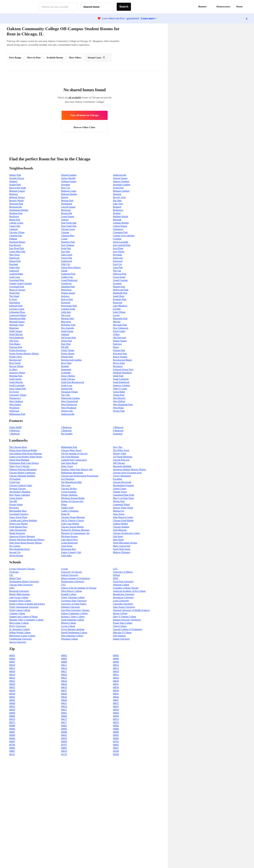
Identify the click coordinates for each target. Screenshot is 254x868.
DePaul (116, 575)
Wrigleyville (67, 411)
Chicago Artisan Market (72, 527)
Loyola (116, 315)
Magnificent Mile (17, 318)
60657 (64, 710)
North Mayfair (16, 334)
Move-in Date (34, 58)
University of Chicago (71, 572)
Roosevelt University (19, 591)
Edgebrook (14, 258)
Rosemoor (118, 366)
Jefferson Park (120, 274)
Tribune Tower (120, 492)
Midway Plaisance (122, 552)
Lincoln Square (68, 207)
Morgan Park (67, 201)
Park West (66, 344)
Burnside (117, 220)
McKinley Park (16, 325)
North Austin (67, 331)
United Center (120, 489)
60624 (116, 678)
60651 (64, 703)
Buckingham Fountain (123, 485)
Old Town (14, 341)
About (239, 7)
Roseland (14, 264)
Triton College (120, 626)
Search (124, 7)
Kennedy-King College (20, 601)
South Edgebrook (121, 382)
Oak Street (118, 536)
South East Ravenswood (72, 382)
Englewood (66, 261)
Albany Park (15, 175)
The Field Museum (70, 457)
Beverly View (119, 197)
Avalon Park (15, 185)
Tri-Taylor (14, 392)
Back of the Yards (18, 188)
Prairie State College (123, 623)
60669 (116, 716)
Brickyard (66, 210)
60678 (116, 722)
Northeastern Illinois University (24, 582)
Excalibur (118, 479)
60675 (12, 722)
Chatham (13, 229)
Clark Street (67, 546)
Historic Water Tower (123, 508)
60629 (12, 684)
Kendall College (69, 594)
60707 (64, 745)
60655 (116, 707)
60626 (64, 681)
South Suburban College (73, 620)
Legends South (68, 309)
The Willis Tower (121, 450)
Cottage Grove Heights (124, 236)
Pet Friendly (67, 434)
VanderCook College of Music (24, 617)
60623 (64, 678)
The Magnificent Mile (71, 482)
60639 (12, 694)
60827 (116, 748)
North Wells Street (122, 549)
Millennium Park (17, 414)
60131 (12, 754)
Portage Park (119, 350)
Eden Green (67, 255)
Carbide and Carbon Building (23, 520)
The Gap (117, 271)
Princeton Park (120, 354)
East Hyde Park (17, 248)
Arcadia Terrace (17, 178)
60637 (64, 691)
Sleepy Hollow (68, 376)
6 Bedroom (118, 431)
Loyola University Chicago (22, 569)
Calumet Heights (121, 223)
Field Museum (120, 530)
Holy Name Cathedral (20, 495)
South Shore (119, 296)
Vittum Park (119, 395)
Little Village (119, 312)
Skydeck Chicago (17, 489)
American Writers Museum (22, 536)
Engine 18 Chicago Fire (72, 501)
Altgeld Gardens (69, 175)
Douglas (117, 213)
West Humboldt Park (123, 405)
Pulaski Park (67, 357)
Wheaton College (121, 585)
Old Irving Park (68, 338)
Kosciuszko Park (69, 306)
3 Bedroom (118, 427)
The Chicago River (18, 447)
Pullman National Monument (23, 469)
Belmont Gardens (121, 191)
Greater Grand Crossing (20, 283)
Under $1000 (15, 427)
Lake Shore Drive (69, 540)
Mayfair (117, 322)
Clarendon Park (120, 232)
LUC (115, 569)
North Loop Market (18, 524)
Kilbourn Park (16, 306)
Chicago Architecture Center (126, 533)
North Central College (20, 610)
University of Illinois (123, 572)
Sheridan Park (16, 376)
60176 (64, 754)
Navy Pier (118, 447)
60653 (12, 707)
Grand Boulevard (69, 280)
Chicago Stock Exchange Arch (127, 473)
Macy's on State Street (123, 498)
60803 (116, 745)
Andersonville (120, 175)
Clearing (65, 232)
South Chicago (68, 379)
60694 (12, 738)
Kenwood (66, 303)
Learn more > (149, 18)
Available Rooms (55, 58)
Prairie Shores (68, 354)
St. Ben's (13, 369)
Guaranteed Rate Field (124, 495)
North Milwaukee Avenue (125, 543)
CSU (63, 585)
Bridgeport (118, 210)
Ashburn (13, 181)
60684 (12, 729)
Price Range (15, 58)
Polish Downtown (18, 350)
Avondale (65, 185)
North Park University (123, 582)
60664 (116, 713)
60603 (116, 656)
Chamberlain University (21, 639)
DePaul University (70, 575)
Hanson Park (119, 287)
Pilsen (116, 347)
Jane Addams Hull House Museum (25, 454)
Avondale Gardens (122, 185)
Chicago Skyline (69, 489)
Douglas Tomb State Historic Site (77, 469)
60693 (116, 735)
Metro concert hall (122, 546)
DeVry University (18, 626)
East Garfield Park (122, 245)
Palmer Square (120, 341)
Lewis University (121, 601)
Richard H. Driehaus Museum (75, 530)
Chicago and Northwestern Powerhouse (80, 476)
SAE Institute (119, 636)
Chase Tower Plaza (18, 517)
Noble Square (16, 331)
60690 (12, 735)
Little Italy (66, 312)
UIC (11, 575)
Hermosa (13, 194)
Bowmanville (16, 207)
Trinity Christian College (73, 597)
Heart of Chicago (17, 290)
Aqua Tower (119, 514)
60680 (12, 726)
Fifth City (66, 264)
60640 (64, 694)
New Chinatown (121, 328)
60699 (64, 742)
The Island (14, 296)
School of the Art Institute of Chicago (79, 588)
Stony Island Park (18, 389)
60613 (12, 668)
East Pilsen (118, 248)
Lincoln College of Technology (128, 629)
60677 (64, 722)
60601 (12, 656)
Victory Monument (122, 476)
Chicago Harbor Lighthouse (22, 473)
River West (66, 363)
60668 (64, 716)
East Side (65, 252)
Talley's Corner (120, 389)
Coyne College (68, 626)
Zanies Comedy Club (71, 552)
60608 (64, 662)
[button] (247, 7)
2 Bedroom (66, 427)
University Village (18, 395)
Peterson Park (16, 347)
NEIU (116, 578)
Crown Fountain (69, 492)
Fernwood (118, 261)
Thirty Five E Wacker (19, 466)
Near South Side (69, 226)
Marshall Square (17, 322)
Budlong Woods (121, 216)
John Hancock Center (123, 517)
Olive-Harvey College (71, 591)
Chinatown (118, 229)
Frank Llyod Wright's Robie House (26, 457)
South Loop (67, 385)
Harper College (120, 613)
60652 (116, 703)
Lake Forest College (19, 597)
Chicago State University (21, 585)
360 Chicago (119, 463)
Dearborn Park (68, 242)
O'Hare (116, 334)
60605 (64, 659)
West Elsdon (15, 405)
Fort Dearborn (68, 479)
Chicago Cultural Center (21, 485)
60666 (12, 716)
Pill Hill (65, 347)
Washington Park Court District (24, 463)
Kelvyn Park (67, 299)
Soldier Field (67, 508)
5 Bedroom (66, 431)
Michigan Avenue (69, 536)
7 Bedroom (15, 434)
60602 (64, 656)
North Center (119, 331)
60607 (12, 662)
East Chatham (68, 245)
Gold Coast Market (70, 524)
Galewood (14, 271)
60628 (116, 681)
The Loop (66, 315)
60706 (12, 745)
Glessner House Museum (73, 517)
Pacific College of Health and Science (27, 604)
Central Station (120, 226)
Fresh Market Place (18, 527)
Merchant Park (120, 325)
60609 (116, 662)
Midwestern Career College (22, 636)
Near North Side (69, 223)
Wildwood (14, 411)
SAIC (12, 588)
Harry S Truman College (125, 617)
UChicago (14, 572)
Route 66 (65, 514)
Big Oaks (117, 201)
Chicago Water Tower (71, 450)
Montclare (14, 328)
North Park (14, 293)
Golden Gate (67, 277)
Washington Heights (19, 210)
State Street (118, 540)
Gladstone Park (68, 274)
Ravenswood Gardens (71, 360)
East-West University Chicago (75, 610)
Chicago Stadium (121, 527)
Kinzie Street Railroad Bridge (23, 450)
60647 (116, 700)
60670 (12, 719)
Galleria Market (120, 524)
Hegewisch (66, 290)
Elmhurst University (71, 607)
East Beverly (15, 245)
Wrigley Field (120, 454)
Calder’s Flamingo (70, 511)
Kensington (15, 303)
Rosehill (65, 366)
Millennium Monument (72, 473)
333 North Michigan (123, 457)
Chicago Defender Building (22, 476)
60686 (116, 729)
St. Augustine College (20, 629)
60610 (12, 665)
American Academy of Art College (129, 591)
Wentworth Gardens (70, 398)
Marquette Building (122, 466)
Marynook (66, 322)
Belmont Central (17, 191)
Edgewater (118, 258)
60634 (116, 687)
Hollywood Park (121, 290)
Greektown (66, 283)
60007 (12, 751)
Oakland (65, 334)
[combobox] (58, 7)
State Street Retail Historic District (26, 543)
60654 (64, 707)
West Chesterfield (69, 401)
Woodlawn (14, 408)
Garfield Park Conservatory (74, 460)
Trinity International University (24, 607)
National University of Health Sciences (131, 610)
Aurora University (18, 642)
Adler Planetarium (18, 530)
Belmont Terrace (17, 197)
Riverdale (118, 255)
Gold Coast (15, 277)
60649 (12, 703)
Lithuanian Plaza (17, 312)
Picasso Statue (16, 505)
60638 (116, 691)
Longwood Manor (18, 315)
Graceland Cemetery (19, 514)
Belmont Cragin (69, 191)
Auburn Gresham (121, 181)
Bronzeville (66, 213)
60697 (12, 742)
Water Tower (67, 466)
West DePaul (119, 401)
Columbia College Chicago (126, 588)
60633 (64, 687)
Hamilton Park (68, 287)
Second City (15, 552)
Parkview (117, 344)
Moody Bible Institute (20, 594)
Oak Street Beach (69, 463)
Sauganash (66, 369)
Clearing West (68, 236)
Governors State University (74, 601)
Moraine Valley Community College (26, 620)
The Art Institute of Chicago (74, 454)
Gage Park (118, 267)
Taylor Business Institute (73, 629)
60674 (116, 719)
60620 (64, 675)
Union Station (16, 498)
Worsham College (69, 639)
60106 (116, 751)
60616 (12, 671)
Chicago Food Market (123, 520)
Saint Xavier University (124, 607)
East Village (119, 252)
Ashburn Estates (69, 181)
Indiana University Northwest (127, 620)
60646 (64, 700)
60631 (116, 684)
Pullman (13, 239)
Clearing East (16, 236)
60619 (12, 675)
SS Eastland (15, 479)
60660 (12, 713)
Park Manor (15, 344)
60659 (116, 710)
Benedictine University (124, 594)
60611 (64, 665)
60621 (116, 675)
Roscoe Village (16, 366)
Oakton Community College (74, 613)
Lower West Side (17, 252)
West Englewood (69, 405)
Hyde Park (66, 248)
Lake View (118, 204)
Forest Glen (67, 258)
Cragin (64, 239)
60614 (64, 668)
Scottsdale (66, 373)
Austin (64, 271)
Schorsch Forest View (123, 369)
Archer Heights (68, 178)
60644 (116, 697)
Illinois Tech (15, 578)
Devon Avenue (16, 556)
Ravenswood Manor (122, 360)
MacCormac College (19, 623)
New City (66, 188)
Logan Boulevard (69, 543)
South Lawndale (17, 385)
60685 (64, 729)
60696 (116, 738)
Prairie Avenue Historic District (24, 354)
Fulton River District (71, 267)
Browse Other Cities (84, 127)
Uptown (65, 220)
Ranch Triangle (120, 357)
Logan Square (68, 216)
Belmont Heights (69, 194)
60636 (12, 691)
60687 (12, 732)
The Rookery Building (20, 492)
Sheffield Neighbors (122, 373)
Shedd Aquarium (17, 533)
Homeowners (223, 7)
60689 (116, 732)
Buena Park (15, 220)
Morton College (68, 623)
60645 (12, 700)
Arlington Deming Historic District (130, 469)
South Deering (16, 382)
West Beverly (119, 398)
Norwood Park (16, 204)
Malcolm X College (122, 633)
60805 (64, 748)
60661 (64, 713)
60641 (116, 694)
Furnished (118, 434)
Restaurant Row (69, 549)
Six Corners (15, 546)
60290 (116, 754)
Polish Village (68, 350)
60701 (116, 742)
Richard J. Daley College (73, 617)
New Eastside (67, 328)
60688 (64, 732)
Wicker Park (119, 411)
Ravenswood (15, 360)
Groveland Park (17, 287)
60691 (64, 735)
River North (15, 363)
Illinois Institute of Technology (76, 578)
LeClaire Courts (17, 309)
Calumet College (17, 613)
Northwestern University (73, 582)
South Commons (121, 379)
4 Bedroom (15, 431)
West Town (15, 255)
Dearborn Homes (17, 242)
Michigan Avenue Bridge (73, 498)
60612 (116, 665)
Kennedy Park (120, 299)
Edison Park (15, 261)
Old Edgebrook (16, 338)
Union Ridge (119, 392)
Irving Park (118, 188)
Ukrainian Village (69, 392)
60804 (12, 748)
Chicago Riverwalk (122, 482)
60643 (64, 697)
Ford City (118, 264)
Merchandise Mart (18, 511)
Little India (66, 556)
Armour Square (120, 178)
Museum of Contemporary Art (75, 533)
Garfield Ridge (16, 274)
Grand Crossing (120, 280)
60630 (64, 684)
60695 (64, 738)
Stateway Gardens (121, 385)
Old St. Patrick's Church (72, 520)
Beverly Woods (16, 201)
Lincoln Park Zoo (121, 460)
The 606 (13, 501)
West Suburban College (72, 636)
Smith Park (118, 376)
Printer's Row (16, 357)
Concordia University (123, 604)
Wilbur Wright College (20, 633)
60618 (116, 671)
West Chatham (16, 401)
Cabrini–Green (16, 223)
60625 (12, 681)
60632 (12, 687)
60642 (12, 697)
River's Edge (119, 363)
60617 (64, 671)
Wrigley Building (69, 495)
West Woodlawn (69, 408)
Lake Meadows (120, 306)
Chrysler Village (17, 232)
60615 (116, 668)
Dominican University (123, 597)
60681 (64, 726)
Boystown (14, 508)
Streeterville (67, 389)
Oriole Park (66, 341)
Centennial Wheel (121, 505)
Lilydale (117, 309)
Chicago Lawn (68, 229)
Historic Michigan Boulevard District (27, 540)
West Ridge (118, 408)
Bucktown (14, 216)
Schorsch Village (17, 373)
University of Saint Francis (74, 604)
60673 (64, 719)
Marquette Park (120, 318)
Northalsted (66, 204)
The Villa (65, 395)
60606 (116, 659)
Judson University (122, 639)
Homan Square (68, 293)
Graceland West (17, 280)
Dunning (117, 194)
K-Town (13, 299)
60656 (12, 710)
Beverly (65, 197)
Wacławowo (15, 398)
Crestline (117, 239)
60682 (116, 726)
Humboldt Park (120, 293)
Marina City (119, 511)
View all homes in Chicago (85, 115)
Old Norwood (119, 338)
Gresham (117, 283)
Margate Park (67, 318)
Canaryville (15, 226)
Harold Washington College (74, 633)
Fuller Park (15, 267)
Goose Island (119, 277)
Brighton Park (16, 213)
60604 (12, 659)
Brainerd (117, 207)
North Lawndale (121, 242)
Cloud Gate (15, 482)
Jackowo (65, 296)
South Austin (15, 379)
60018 (64, 751)
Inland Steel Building (19, 460)
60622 (12, 678)
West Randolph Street (19, 549)
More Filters (75, 58)
